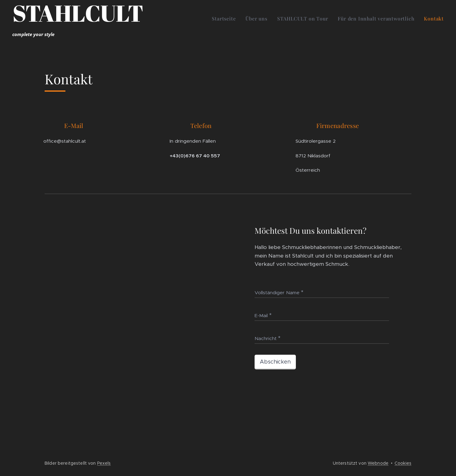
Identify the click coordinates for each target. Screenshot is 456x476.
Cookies (403, 463)
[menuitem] (225, 19)
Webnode (378, 463)
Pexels (104, 463)
